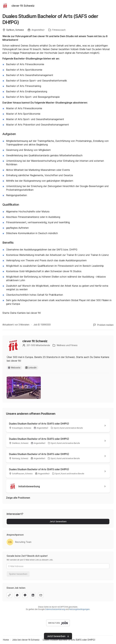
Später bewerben (18, 574)
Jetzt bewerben (58, 521)
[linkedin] (33, 595)
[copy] (9, 595)
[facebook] (25, 595)
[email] (41, 595)
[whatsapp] (17, 595)
